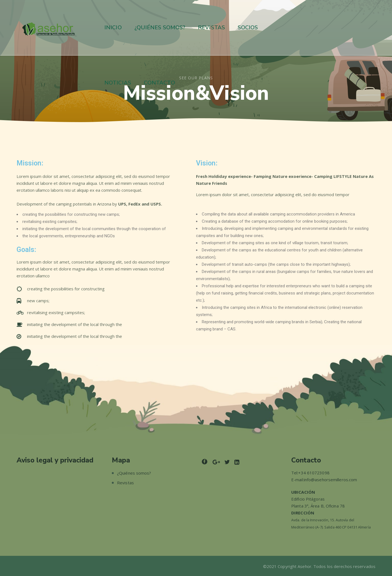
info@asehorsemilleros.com (331, 480)
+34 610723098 (314, 473)
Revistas (125, 483)
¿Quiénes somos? (134, 473)
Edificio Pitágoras (308, 499)
